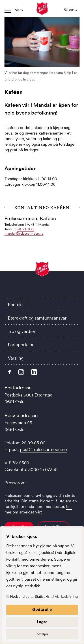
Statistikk (42, 596)
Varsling (16, 358)
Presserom (15, 483)
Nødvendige (20, 596)
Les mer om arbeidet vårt (38, 509)
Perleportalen (21, 345)
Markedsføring (66, 596)
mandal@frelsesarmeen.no (24, 233)
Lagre (42, 622)
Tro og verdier (22, 331)
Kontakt (15, 305)
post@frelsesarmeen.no (43, 449)
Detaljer (42, 634)
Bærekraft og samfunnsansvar (37, 318)
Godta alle (42, 610)
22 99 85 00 (33, 443)
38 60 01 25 (26, 229)
